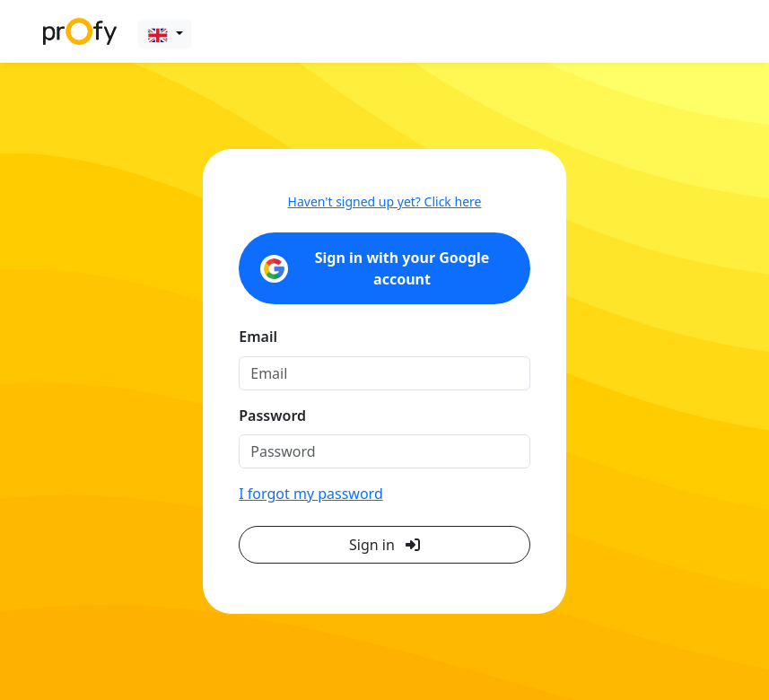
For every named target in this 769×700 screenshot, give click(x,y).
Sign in (384, 545)
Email (258, 337)
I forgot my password (310, 494)
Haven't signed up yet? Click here (385, 201)
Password (272, 416)
